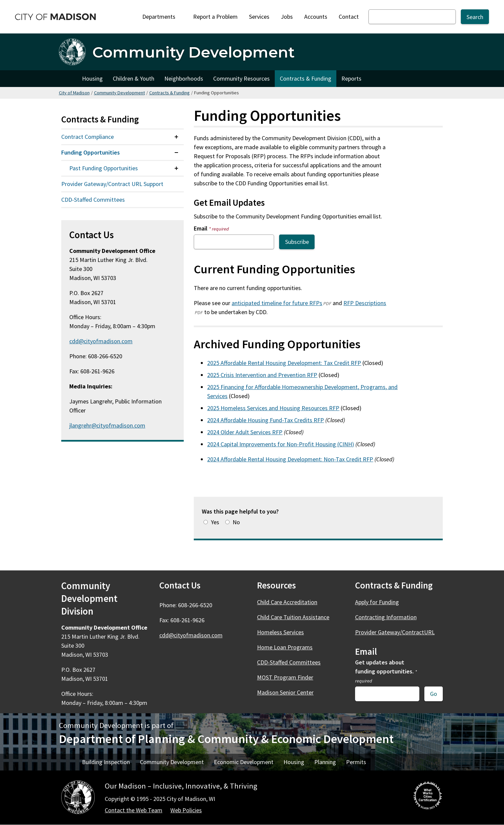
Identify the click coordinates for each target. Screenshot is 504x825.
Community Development (119, 93)
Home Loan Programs (285, 647)
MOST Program (289, 677)
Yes (215, 522)
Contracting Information (386, 617)
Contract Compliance (88, 137)
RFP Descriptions (365, 303)
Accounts (316, 17)
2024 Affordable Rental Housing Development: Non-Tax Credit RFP (290, 459)
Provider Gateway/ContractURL (395, 632)
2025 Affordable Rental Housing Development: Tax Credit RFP (284, 363)
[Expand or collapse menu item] (176, 137)
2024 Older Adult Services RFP (245, 432)
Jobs (287, 17)
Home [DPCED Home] (68, 762)
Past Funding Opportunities (104, 168)
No (236, 522)
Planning (325, 762)
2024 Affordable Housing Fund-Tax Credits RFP (266, 420)
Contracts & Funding (306, 78)
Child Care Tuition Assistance (293, 617)
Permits (356, 762)
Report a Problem (215, 17)
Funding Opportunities (91, 152)
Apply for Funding (377, 602)
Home (68, 79)
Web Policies (186, 810)
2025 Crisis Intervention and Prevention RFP (262, 375)
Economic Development (244, 762)
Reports (351, 78)
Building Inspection (106, 762)
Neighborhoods (184, 78)
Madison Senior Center (285, 692)
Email (211, 228)
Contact (349, 17)
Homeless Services (280, 632)
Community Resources (241, 78)
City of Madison (74, 93)
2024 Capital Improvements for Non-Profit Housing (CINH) (281, 444)
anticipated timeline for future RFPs (277, 303)
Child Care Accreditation (287, 602)
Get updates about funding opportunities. (386, 671)
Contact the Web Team (134, 810)
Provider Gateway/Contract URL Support (112, 184)
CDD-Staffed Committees (93, 200)
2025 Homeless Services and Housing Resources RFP (273, 408)
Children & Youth (134, 78)
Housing (92, 78)
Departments (161, 18)
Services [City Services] (259, 17)
